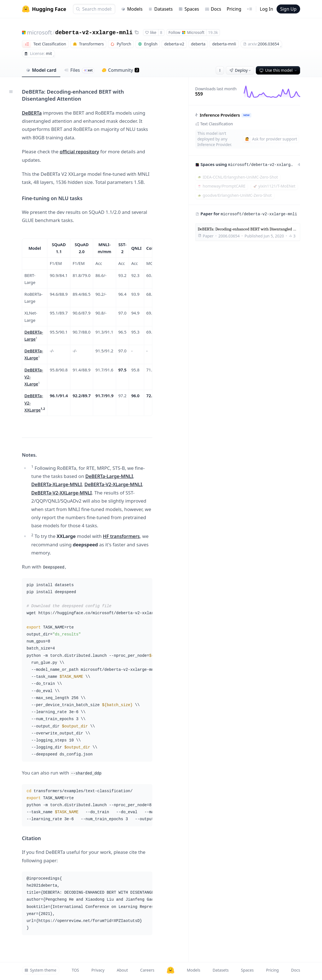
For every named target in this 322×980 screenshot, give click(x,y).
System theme (40, 970)
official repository (79, 152)
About (122, 970)
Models (132, 9)
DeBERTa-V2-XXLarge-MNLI (62, 493)
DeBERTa (32, 113)
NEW (246, 115)
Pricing (234, 9)
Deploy (241, 70)
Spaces (189, 9)
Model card (41, 70)
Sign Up (288, 9)
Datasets (160, 9)
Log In (266, 9)
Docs (213, 9)
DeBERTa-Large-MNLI (109, 476)
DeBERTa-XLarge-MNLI (57, 484)
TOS (75, 970)
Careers (147, 970)
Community (120, 70)
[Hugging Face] (171, 970)
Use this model (279, 70)
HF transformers (121, 536)
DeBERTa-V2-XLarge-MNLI (113, 484)
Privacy (98, 970)
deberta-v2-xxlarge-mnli (94, 33)
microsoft (39, 32)
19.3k (213, 32)
